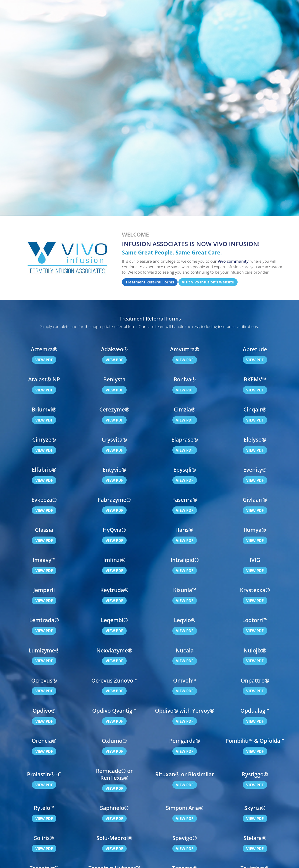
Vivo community (233, 261)
